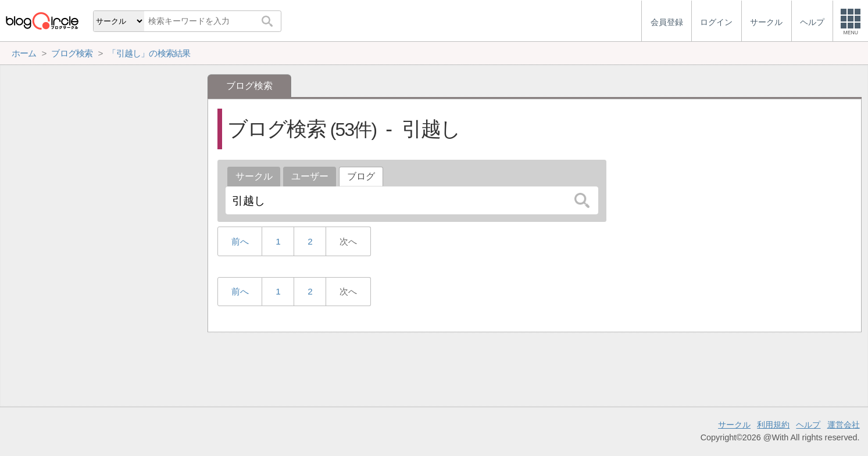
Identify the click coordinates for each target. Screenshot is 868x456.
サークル (254, 176)
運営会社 (844, 425)
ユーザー (310, 176)
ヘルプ (808, 425)
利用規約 (773, 425)
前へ (240, 241)
